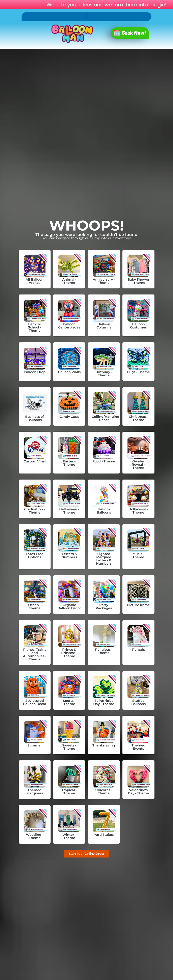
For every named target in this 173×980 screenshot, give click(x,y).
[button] (86, 16)
